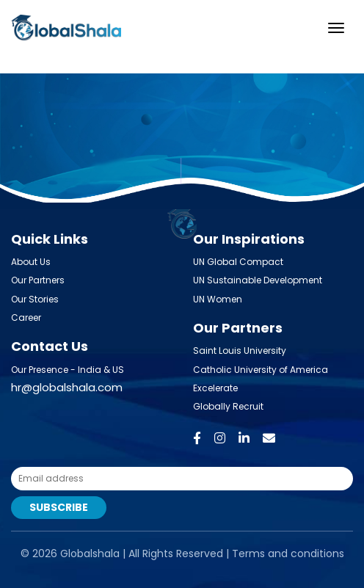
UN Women (218, 299)
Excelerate (215, 388)
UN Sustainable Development (258, 280)
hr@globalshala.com (67, 387)
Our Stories (35, 299)
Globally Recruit (228, 406)
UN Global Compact (238, 262)
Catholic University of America (261, 370)
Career (26, 317)
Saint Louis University (240, 351)
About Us (31, 262)
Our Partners (38, 280)
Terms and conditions (288, 553)
